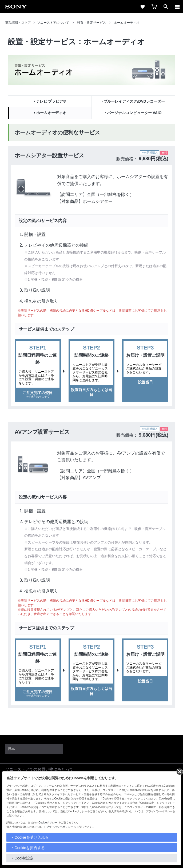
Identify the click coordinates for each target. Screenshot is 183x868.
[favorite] (142, 7)
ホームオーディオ (51, 113)
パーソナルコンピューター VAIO (134, 113)
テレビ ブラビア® (51, 101)
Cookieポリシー (48, 823)
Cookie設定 (24, 858)
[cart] (154, 7)
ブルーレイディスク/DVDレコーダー (134, 101)
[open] (166, 7)
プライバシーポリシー (60, 827)
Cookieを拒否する (30, 848)
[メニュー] (177, 7)
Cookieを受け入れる (31, 837)
